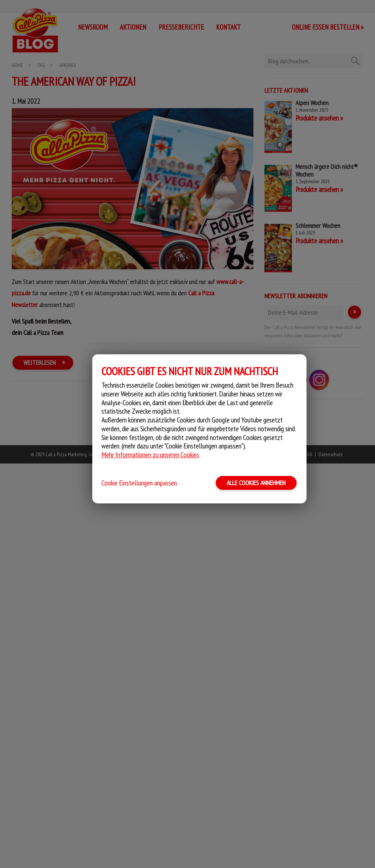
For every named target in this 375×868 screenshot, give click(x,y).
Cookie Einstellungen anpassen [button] (139, 483)
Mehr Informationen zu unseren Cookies (150, 455)
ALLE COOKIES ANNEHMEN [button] (256, 483)
